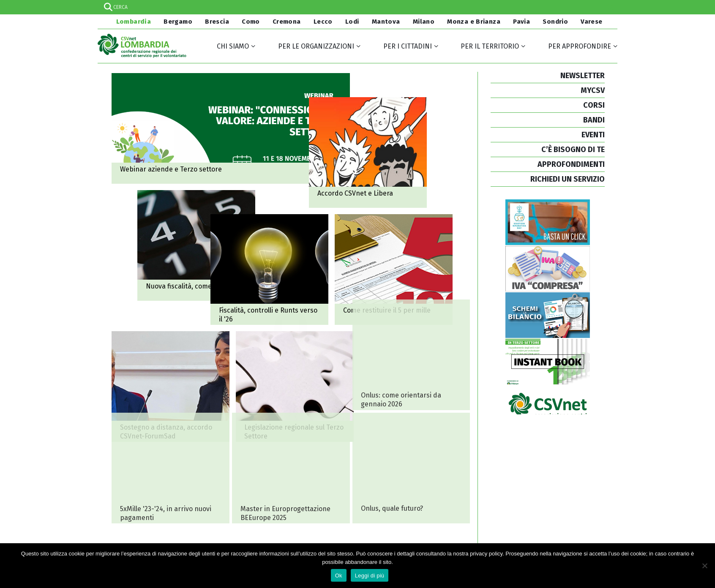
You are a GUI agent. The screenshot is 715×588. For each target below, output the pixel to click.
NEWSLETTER (583, 76)
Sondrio (555, 22)
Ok (339, 576)
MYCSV (593, 90)
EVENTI (593, 135)
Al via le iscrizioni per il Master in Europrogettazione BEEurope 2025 (291, 468)
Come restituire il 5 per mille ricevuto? (337, 359)
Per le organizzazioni (316, 46)
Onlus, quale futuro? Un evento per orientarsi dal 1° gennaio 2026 (411, 468)
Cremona (287, 22)
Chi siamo (233, 46)
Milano (424, 22)
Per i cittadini (408, 46)
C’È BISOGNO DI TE (573, 150)
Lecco (323, 22)
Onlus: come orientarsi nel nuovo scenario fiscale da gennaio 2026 (411, 355)
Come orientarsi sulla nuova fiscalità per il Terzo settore (279, 257)
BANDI (594, 120)
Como (251, 22)
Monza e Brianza (474, 22)
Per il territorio (490, 46)
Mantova (386, 22)
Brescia (217, 22)
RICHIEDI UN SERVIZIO (568, 179)
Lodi (352, 22)
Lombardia (133, 22)
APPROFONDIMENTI (571, 164)
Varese (591, 22)
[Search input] (357, 7)
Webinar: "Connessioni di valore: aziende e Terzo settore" (231, 128)
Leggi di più (370, 576)
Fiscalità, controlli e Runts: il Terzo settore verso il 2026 (200, 359)
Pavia (521, 22)
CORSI (594, 105)
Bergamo (178, 22)
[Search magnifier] (610, 7)
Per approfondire (580, 46)
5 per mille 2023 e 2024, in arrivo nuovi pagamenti (171, 468)
